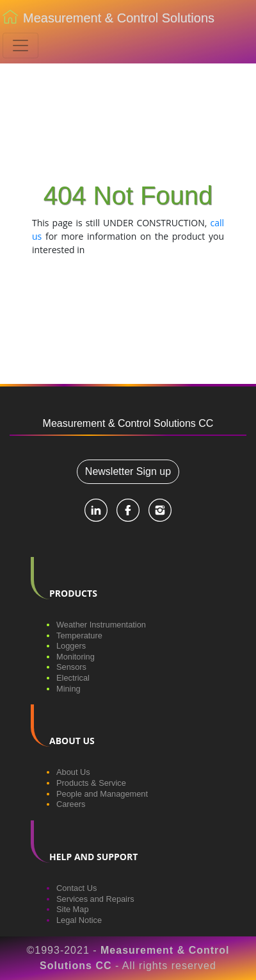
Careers (71, 804)
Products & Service (91, 783)
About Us (73, 772)
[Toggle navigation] (20, 46)
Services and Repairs (95, 899)
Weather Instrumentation (101, 625)
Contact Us (76, 888)
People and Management (102, 794)
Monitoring (76, 657)
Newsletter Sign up (128, 471)
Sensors (71, 667)
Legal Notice (79, 920)
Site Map (73, 909)
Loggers (71, 646)
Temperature (79, 635)
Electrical (73, 678)
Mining (68, 689)
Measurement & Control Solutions (108, 19)
